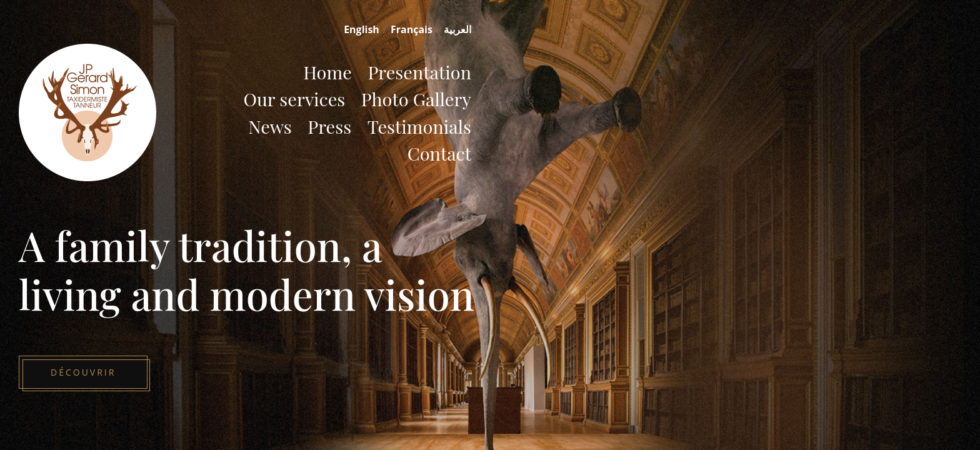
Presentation (419, 72)
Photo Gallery (416, 99)
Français (412, 29)
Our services (294, 99)
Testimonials (419, 126)
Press (329, 126)
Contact (439, 153)
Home (327, 72)
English (362, 29)
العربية (457, 29)
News (270, 126)
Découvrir (83, 372)
